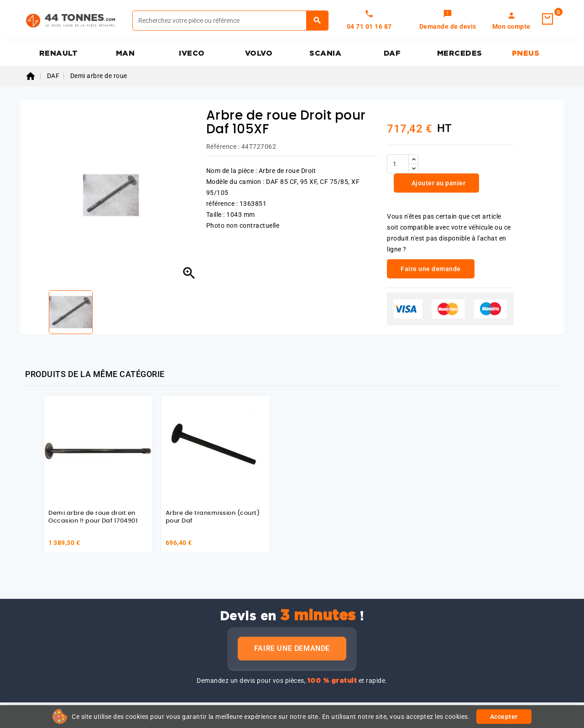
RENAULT (59, 53)
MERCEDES (460, 53)
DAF (392, 53)
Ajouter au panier (438, 183)
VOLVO (259, 53)
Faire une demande (292, 648)
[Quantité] (398, 164)
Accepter (504, 717)
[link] (448, 21)
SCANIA (325, 53)
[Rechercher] (230, 21)
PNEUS (526, 53)
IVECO (192, 53)
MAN (125, 53)
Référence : (223, 147)
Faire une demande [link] (431, 269)
